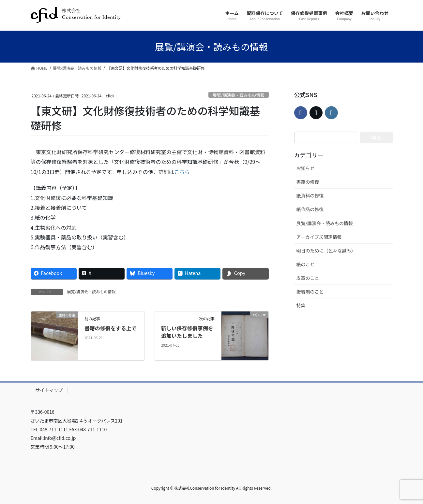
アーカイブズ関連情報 (319, 237)
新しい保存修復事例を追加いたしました (187, 332)
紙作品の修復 (310, 209)
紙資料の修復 (310, 195)
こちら (182, 172)
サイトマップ (49, 390)
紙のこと (306, 264)
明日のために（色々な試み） (326, 251)
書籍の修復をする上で (111, 328)
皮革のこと (308, 278)
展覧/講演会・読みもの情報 (239, 95)
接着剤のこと (310, 292)
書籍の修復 (308, 182)
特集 (301, 305)
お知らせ (306, 168)
